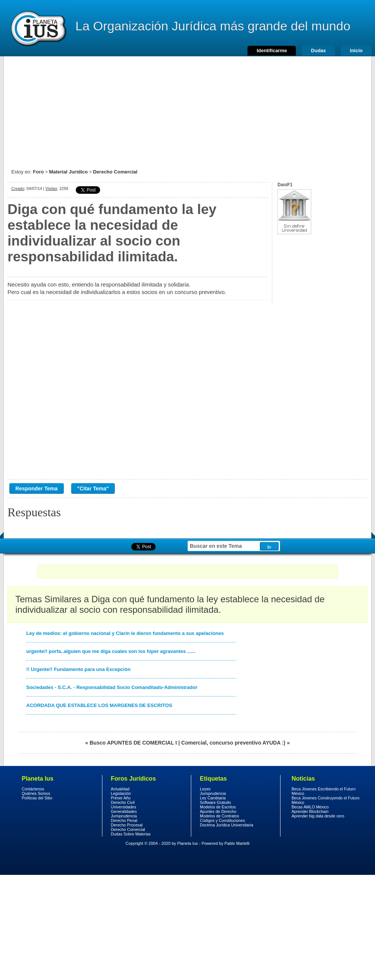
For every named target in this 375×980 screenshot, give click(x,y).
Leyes (205, 789)
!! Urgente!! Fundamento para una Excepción (78, 669)
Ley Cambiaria (213, 798)
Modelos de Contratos (219, 816)
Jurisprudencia (124, 816)
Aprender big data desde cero (318, 816)
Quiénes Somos (36, 793)
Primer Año (121, 798)
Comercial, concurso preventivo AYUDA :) (233, 743)
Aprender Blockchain (310, 811)
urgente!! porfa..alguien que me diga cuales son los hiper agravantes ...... (111, 651)
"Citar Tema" (93, 488)
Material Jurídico (68, 172)
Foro (38, 172)
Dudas (318, 51)
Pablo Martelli (237, 843)
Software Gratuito (215, 802)
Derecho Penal (124, 820)
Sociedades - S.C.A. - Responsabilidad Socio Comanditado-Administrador (112, 687)
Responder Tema (37, 488)
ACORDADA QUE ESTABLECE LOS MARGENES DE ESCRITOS (99, 705)
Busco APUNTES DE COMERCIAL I (133, 743)
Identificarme (272, 51)
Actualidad (120, 789)
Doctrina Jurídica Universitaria (226, 825)
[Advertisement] (187, 109)
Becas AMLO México (310, 807)
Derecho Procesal (127, 825)
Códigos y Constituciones (222, 820)
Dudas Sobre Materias (131, 834)
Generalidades (124, 811)
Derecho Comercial (115, 172)
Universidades (124, 807)
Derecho (38, 28)
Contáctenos (33, 789)
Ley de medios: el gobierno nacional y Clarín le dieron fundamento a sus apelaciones (125, 633)
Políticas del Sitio (37, 798)
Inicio (356, 51)
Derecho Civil (123, 802)
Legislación (121, 793)
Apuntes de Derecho (218, 811)
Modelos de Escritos (218, 807)
